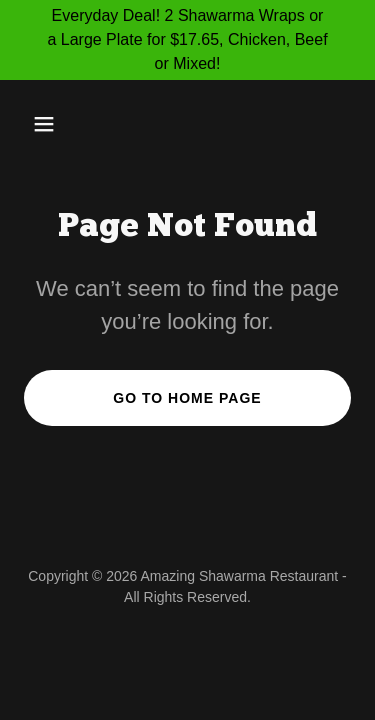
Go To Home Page (187, 398)
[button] (61, 124)
